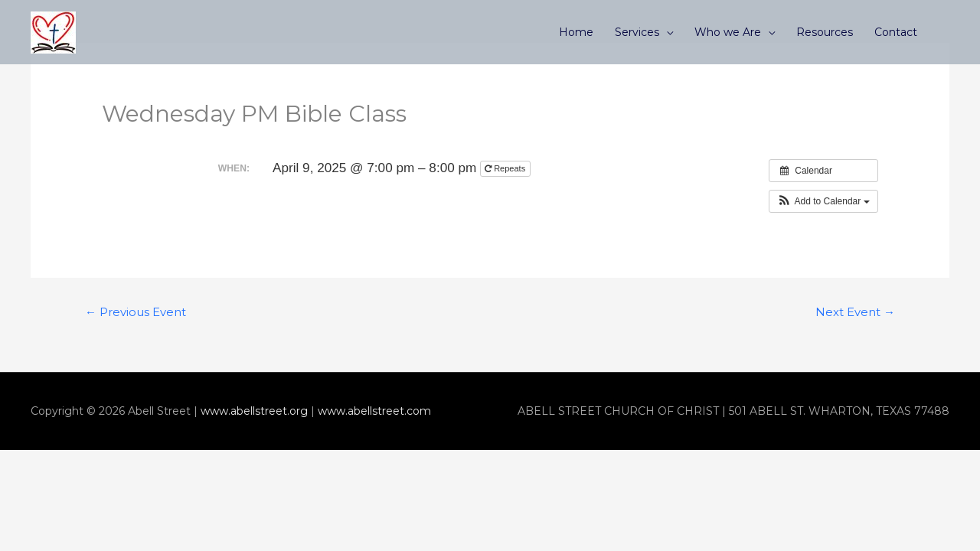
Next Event (855, 312)
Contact (896, 32)
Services (637, 32)
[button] (823, 201)
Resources (825, 32)
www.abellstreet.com (374, 411)
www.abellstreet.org (254, 411)
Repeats (506, 168)
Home (576, 32)
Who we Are (728, 32)
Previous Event (136, 312)
